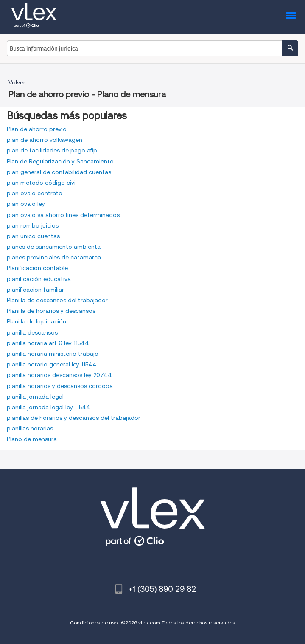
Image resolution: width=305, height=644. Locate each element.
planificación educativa (39, 279)
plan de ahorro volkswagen (45, 140)
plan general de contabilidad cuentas (59, 172)
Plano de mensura (32, 439)
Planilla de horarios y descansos (51, 311)
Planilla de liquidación (36, 321)
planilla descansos (32, 332)
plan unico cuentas (33, 236)
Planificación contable (37, 268)
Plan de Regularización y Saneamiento (60, 161)
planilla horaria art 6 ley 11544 (48, 343)
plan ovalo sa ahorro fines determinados (63, 215)
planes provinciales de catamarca (54, 257)
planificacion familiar (35, 290)
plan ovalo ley (26, 204)
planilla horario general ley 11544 (52, 364)
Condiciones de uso (94, 623)
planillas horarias (30, 428)
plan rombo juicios (33, 225)
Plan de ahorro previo (37, 129)
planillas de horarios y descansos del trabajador (74, 418)
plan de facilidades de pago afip (52, 150)
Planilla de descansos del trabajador (57, 300)
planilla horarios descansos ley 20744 (59, 375)
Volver (17, 82)
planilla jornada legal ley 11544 (49, 407)
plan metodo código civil (42, 183)
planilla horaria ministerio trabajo (53, 354)
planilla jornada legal (35, 397)
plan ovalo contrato (35, 193)
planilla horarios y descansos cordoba (60, 386)
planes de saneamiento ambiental (54, 247)
